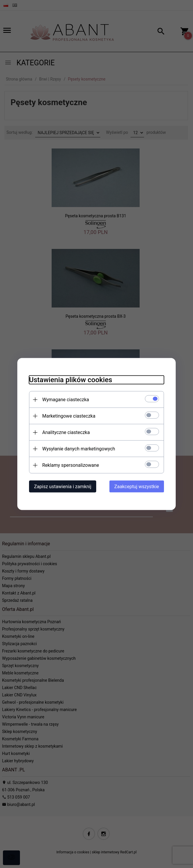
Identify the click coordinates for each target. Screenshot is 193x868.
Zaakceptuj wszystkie (137, 487)
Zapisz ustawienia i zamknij (63, 487)
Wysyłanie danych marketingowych (79, 449)
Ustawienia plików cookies (71, 380)
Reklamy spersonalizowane (71, 465)
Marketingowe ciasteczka (69, 416)
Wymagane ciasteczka (66, 400)
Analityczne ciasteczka (66, 432)
